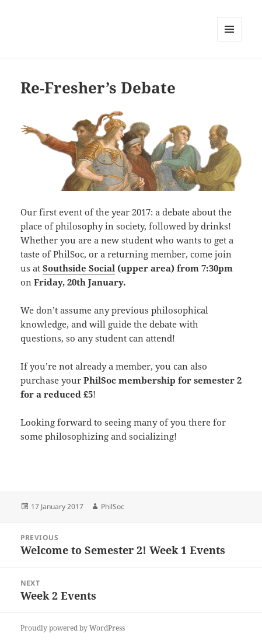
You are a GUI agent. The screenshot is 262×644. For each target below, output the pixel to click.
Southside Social (79, 268)
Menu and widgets (230, 41)
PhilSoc (113, 507)
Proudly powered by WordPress (73, 628)
